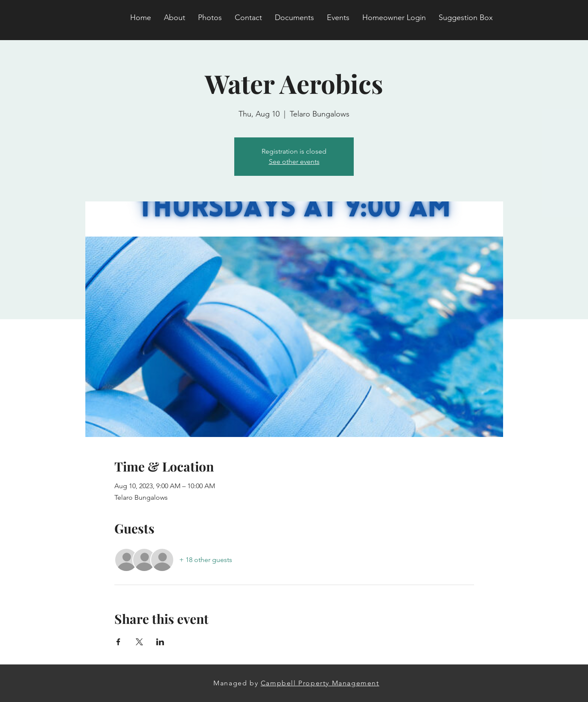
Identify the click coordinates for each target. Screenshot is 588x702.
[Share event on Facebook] (118, 642)
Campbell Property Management (320, 683)
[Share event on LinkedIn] (160, 642)
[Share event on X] (139, 642)
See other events (294, 162)
